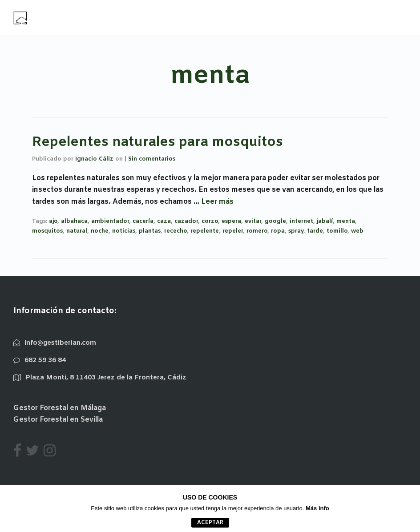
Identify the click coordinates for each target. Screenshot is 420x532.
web (357, 231)
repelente (205, 231)
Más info (317, 508)
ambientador (110, 221)
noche (100, 231)
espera (231, 221)
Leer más (217, 202)
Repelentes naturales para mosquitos (157, 142)
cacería (143, 221)
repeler (233, 231)
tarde (315, 231)
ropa (278, 231)
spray (296, 231)
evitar (253, 221)
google (275, 221)
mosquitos (47, 231)
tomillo (337, 231)
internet (301, 221)
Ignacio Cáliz (94, 159)
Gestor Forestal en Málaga (60, 408)
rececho (176, 231)
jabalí (325, 221)
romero (257, 231)
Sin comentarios (152, 159)
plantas (150, 231)
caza (164, 221)
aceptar (210, 523)
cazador (186, 221)
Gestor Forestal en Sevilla (58, 420)
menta (346, 221)
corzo (210, 221)
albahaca (74, 221)
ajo (53, 221)
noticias (124, 231)
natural (77, 231)
